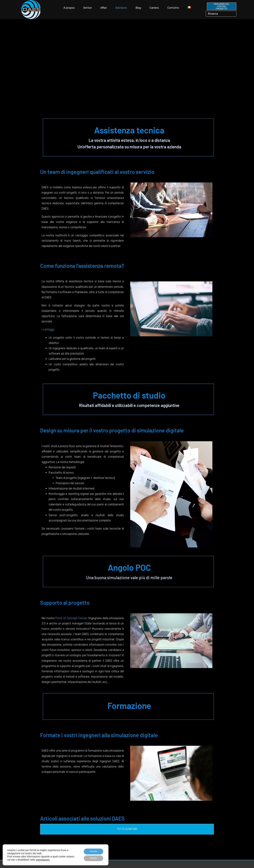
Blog (138, 8)
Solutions (121, 8)
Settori (87, 8)
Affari (104, 8)
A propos (69, 8)
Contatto (173, 8)
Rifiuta (92, 858)
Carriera (154, 8)
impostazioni (51, 859)
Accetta (92, 851)
